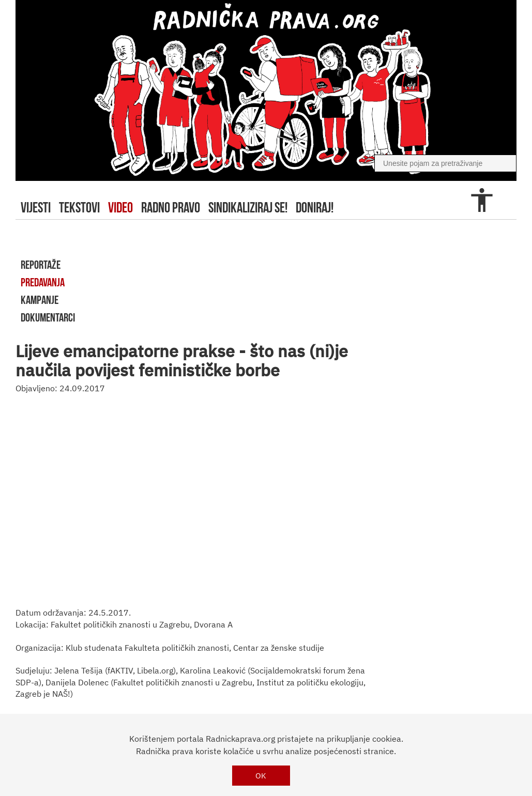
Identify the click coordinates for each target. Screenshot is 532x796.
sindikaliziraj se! (248, 208)
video (120, 208)
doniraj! (315, 208)
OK (261, 776)
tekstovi (79, 208)
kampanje (40, 300)
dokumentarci (48, 317)
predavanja (43, 282)
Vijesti (36, 208)
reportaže (41, 265)
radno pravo (171, 208)
